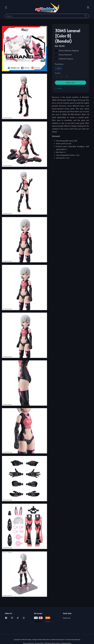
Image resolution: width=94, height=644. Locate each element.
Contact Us (67, 618)
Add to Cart (70, 82)
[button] (6, 7)
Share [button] (58, 88)
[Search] (86, 16)
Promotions (59, 64)
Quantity (58, 73)
